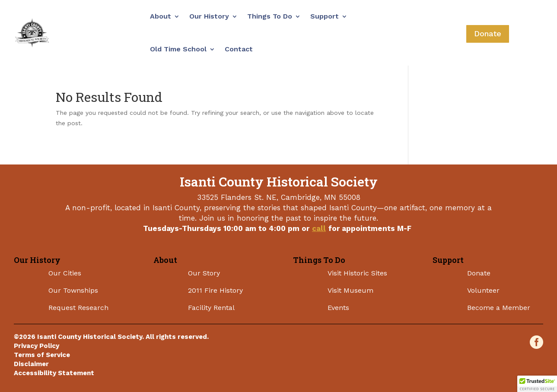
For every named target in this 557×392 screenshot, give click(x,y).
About (161, 16)
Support (325, 16)
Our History (209, 16)
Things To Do (270, 16)
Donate (488, 33)
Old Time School (178, 49)
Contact (239, 49)
